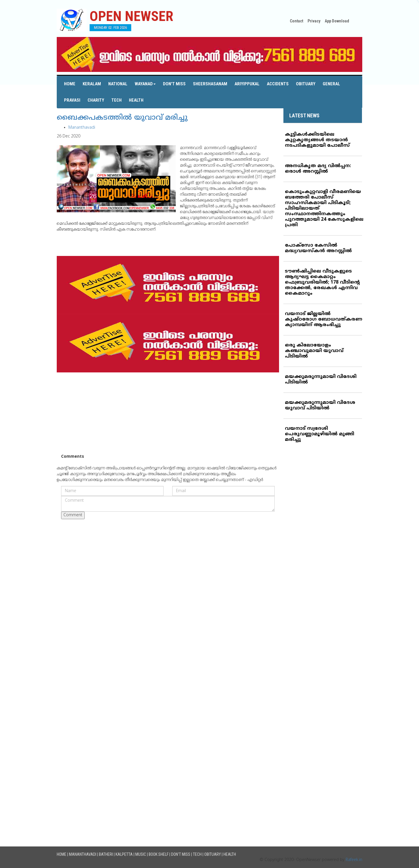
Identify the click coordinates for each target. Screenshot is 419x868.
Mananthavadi (82, 128)
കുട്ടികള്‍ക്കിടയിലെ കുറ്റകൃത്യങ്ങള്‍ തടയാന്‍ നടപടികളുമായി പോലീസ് (317, 140)
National (118, 84)
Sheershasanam (210, 84)
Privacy (314, 21)
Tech (117, 100)
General (331, 84)
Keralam (92, 84)
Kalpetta (124, 854)
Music (141, 854)
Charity (96, 100)
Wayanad (145, 84)
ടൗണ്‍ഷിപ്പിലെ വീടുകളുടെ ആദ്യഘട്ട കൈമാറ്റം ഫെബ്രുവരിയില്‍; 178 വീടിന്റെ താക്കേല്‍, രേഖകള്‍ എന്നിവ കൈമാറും (322, 282)
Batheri (106, 854)
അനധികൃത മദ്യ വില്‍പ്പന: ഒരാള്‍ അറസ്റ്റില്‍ (318, 169)
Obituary (306, 84)
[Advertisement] (168, 413)
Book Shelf (159, 854)
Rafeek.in (354, 860)
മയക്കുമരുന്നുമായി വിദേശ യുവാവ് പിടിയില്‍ (320, 405)
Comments (73, 457)
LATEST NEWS (304, 115)
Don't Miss (174, 84)
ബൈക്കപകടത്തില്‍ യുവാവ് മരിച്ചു (122, 118)
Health (136, 100)
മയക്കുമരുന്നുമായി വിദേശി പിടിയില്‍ (321, 380)
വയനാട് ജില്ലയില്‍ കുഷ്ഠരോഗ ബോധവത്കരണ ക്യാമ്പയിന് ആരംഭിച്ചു (324, 319)
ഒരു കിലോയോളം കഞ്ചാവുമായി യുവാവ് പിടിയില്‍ (314, 351)
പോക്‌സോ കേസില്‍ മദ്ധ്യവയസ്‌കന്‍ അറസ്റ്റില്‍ (318, 248)
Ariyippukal (247, 84)
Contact (297, 21)
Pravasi (72, 100)
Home (70, 84)
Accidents (278, 84)
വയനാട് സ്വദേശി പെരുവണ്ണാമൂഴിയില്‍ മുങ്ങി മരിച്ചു (319, 434)
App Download (337, 21)
